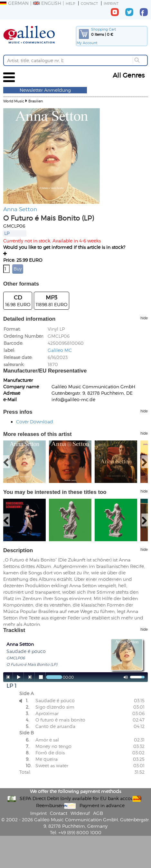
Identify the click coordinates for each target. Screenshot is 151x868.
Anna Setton (20, 209)
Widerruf (80, 813)
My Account (87, 43)
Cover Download (35, 422)
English (47, 3)
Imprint (111, 3)
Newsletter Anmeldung (45, 90)
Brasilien (36, 101)
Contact (89, 3)
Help (70, 3)
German (14, 3)
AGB (98, 813)
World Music (14, 101)
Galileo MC (60, 350)
